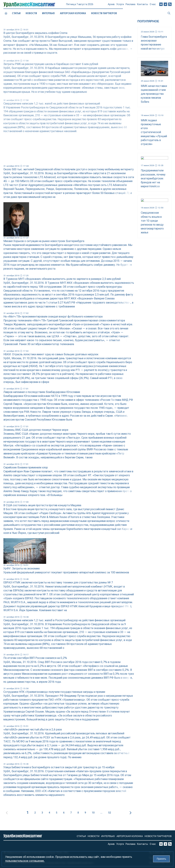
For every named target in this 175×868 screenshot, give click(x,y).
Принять (161, 859)
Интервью (48, 13)
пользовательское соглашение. (25, 861)
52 (110, 813)
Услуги (120, 6)
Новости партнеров (158, 836)
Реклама (130, 6)
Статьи (16, 13)
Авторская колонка (73, 13)
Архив (111, 6)
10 (93, 813)
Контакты (143, 5)
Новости (31, 13)
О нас (153, 5)
